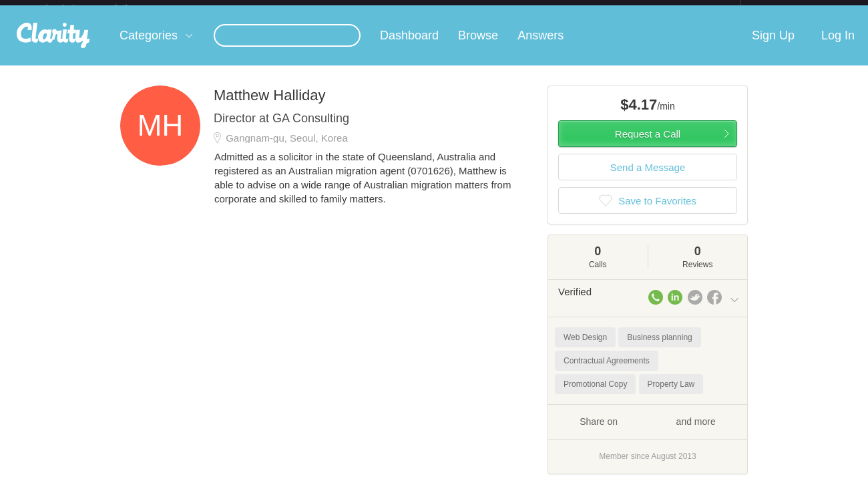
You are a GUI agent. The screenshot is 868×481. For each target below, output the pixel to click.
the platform (99, 8)
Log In (838, 46)
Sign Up (773, 46)
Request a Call (648, 145)
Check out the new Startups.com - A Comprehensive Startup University (595, 9)
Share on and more (648, 432)
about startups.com (788, 9)
